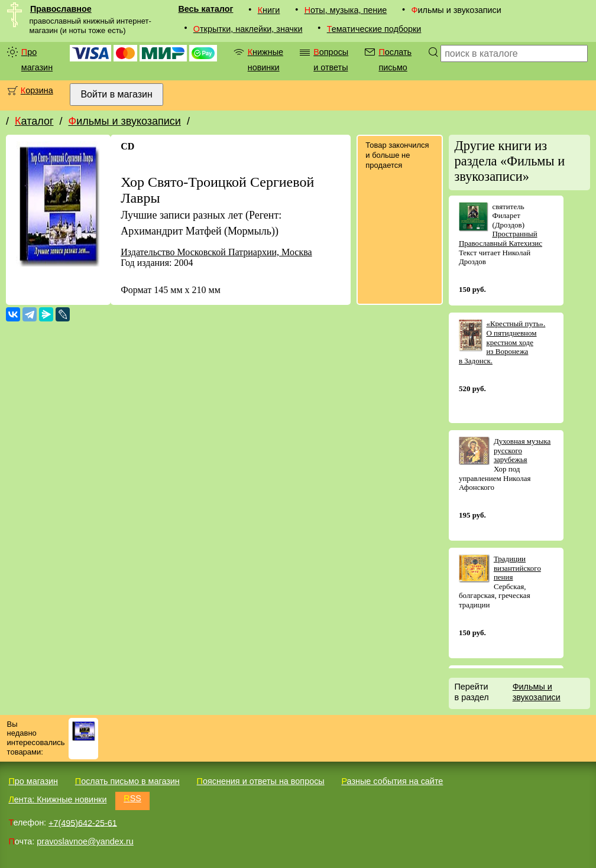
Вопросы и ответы (331, 60)
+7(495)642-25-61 (83, 823)
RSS (132, 798)
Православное (61, 9)
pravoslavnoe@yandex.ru (85, 841)
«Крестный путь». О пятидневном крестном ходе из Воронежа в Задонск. (502, 342)
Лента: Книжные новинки (57, 799)
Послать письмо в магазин (127, 781)
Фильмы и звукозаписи (124, 121)
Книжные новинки (265, 60)
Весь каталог (205, 9)
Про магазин (37, 60)
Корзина (37, 90)
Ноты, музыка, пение (346, 10)
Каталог (34, 121)
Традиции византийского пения (517, 568)
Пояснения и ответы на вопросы (261, 781)
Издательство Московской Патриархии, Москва (216, 252)
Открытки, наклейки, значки (248, 29)
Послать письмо (395, 60)
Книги (269, 10)
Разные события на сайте (392, 781)
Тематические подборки (374, 29)
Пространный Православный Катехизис (501, 238)
